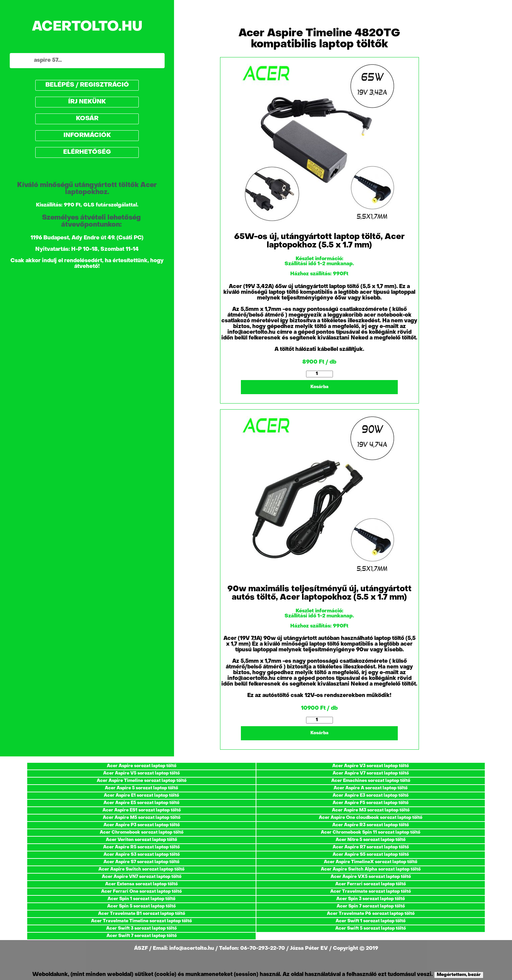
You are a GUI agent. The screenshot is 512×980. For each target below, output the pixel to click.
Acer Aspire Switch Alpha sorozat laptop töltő (371, 869)
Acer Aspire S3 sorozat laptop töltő (142, 855)
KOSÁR (87, 119)
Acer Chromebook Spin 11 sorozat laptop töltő (371, 832)
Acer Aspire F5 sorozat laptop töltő (371, 803)
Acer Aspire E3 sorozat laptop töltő (371, 796)
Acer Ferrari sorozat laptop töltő (371, 884)
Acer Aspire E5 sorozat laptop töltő (141, 803)
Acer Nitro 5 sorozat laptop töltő (371, 840)
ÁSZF (142, 948)
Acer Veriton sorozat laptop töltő (141, 840)
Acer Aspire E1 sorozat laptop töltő (141, 796)
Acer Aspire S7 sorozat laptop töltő (141, 862)
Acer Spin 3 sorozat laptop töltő (371, 899)
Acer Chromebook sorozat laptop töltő (142, 832)
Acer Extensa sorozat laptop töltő (141, 884)
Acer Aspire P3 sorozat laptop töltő (142, 825)
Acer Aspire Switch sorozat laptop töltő (141, 869)
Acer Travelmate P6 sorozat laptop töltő (371, 914)
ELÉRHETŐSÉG (87, 152)
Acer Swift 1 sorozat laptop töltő (371, 921)
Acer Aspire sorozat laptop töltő (142, 766)
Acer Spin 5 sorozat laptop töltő (141, 906)
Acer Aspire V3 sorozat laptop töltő (371, 766)
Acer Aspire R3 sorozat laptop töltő (371, 825)
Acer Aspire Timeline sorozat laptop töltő (142, 781)
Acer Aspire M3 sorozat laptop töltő (371, 810)
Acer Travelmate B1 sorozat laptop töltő (142, 914)
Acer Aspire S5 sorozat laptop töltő (371, 855)
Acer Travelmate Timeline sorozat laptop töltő (141, 921)
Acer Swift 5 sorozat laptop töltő (371, 928)
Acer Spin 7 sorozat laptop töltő (371, 906)
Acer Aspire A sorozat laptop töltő (371, 788)
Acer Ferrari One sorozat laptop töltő (141, 892)
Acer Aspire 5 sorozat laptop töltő (141, 788)
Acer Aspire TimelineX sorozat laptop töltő (371, 862)
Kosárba (319, 387)
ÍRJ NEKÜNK (87, 102)
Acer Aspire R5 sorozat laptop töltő (141, 847)
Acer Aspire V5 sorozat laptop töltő (141, 773)
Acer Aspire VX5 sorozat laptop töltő (371, 877)
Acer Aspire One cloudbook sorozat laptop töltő (371, 818)
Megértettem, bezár (459, 975)
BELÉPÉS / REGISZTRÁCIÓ (87, 85)
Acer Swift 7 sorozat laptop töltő (142, 936)
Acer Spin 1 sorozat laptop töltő (141, 899)
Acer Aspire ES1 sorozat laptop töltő (142, 810)
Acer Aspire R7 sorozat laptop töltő (371, 847)
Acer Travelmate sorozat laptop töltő (371, 892)
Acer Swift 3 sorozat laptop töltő (141, 928)
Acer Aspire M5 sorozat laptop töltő (142, 818)
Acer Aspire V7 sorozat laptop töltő (371, 773)
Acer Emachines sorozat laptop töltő (371, 781)
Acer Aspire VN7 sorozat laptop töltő (142, 877)
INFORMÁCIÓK (87, 135)
